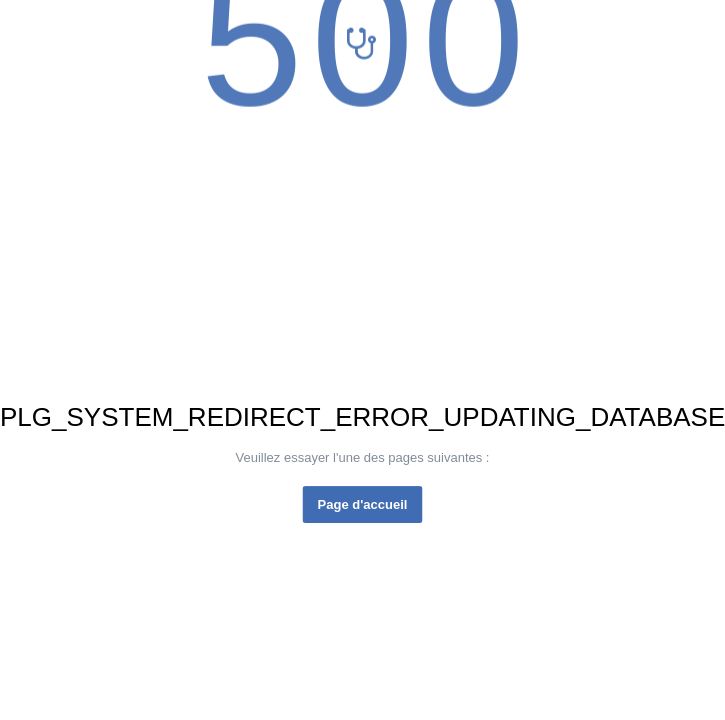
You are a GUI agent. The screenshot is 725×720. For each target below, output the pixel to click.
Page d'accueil (363, 504)
